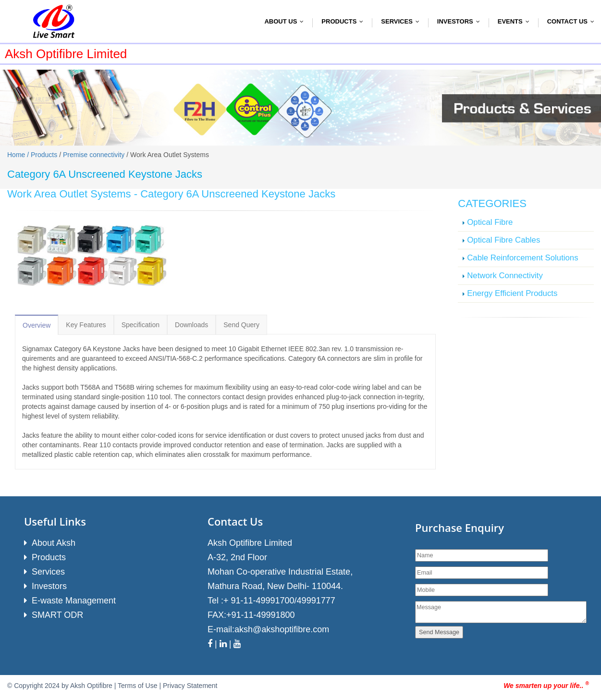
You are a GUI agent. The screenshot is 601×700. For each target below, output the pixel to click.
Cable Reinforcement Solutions (522, 258)
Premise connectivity (94, 155)
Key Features (86, 325)
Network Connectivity (505, 276)
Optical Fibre (490, 222)
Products (344, 21)
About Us (286, 21)
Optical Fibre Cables (503, 240)
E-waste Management (74, 601)
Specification (141, 325)
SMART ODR (57, 615)
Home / (19, 155)
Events (516, 21)
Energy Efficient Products (512, 293)
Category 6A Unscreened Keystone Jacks (238, 194)
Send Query (241, 325)
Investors (461, 21)
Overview (37, 325)
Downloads (191, 325)
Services (402, 21)
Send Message (439, 632)
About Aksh (54, 543)
